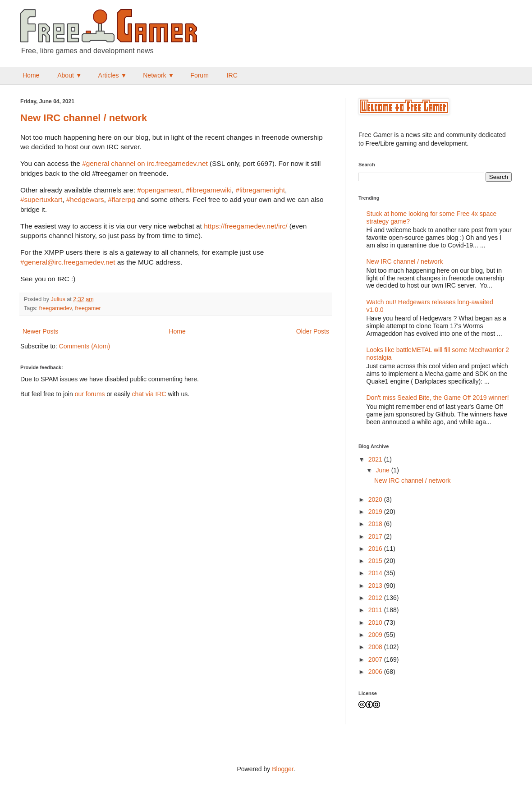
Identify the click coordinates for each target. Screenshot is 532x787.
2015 (376, 561)
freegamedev (56, 308)
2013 (376, 586)
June (383, 470)
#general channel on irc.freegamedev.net (145, 163)
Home (31, 75)
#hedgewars (85, 199)
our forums (90, 394)
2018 (376, 524)
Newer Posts (40, 331)
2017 (376, 536)
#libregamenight (260, 190)
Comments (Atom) (85, 346)
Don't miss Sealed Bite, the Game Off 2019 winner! (438, 398)
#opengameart (159, 190)
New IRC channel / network (84, 118)
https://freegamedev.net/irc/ (245, 226)
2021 (376, 459)
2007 (376, 659)
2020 (376, 499)
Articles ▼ (113, 75)
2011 (376, 610)
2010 (376, 622)
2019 (376, 512)
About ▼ (69, 75)
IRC (232, 75)
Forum (199, 75)
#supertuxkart (41, 199)
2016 (376, 549)
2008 (376, 647)
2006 (376, 672)
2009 (376, 635)
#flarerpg (122, 199)
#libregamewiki (209, 190)
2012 (376, 598)
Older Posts (313, 331)
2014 (376, 573)
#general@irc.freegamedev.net (68, 262)
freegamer (88, 308)
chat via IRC (149, 394)
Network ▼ (158, 75)
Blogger (282, 769)
